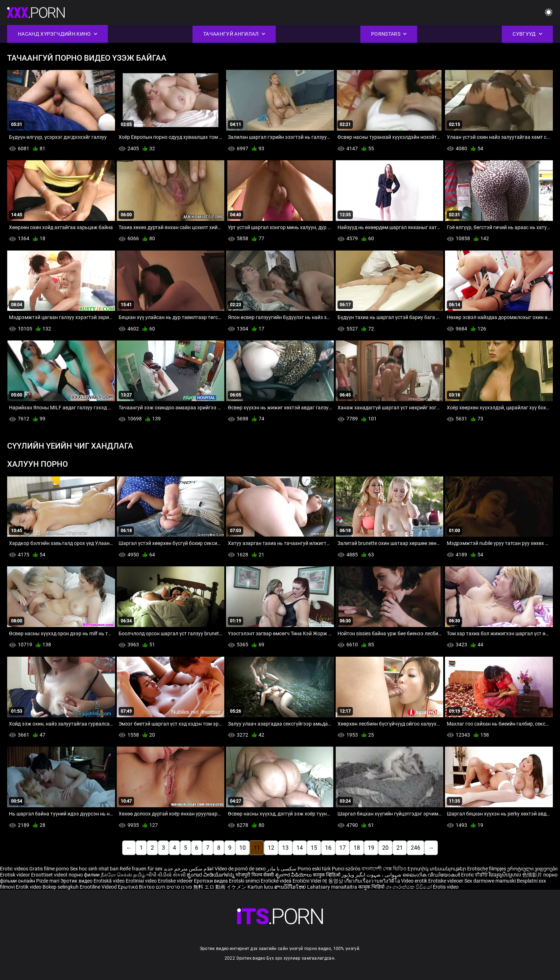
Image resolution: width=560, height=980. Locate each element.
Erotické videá (277, 881)
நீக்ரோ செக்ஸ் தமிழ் (123, 875)
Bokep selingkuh (61, 887)
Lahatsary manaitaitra (333, 887)
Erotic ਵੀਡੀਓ (475, 875)
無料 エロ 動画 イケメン (220, 887)
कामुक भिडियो (372, 887)
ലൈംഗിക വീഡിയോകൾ (432, 875)
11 (257, 848)
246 (416, 848)
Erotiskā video (110, 881)
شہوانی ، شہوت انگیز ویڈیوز (372, 875)
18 (357, 848)
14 (300, 848)
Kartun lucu (261, 887)
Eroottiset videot (50, 875)
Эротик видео (77, 881)
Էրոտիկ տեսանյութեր (437, 869)
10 (242, 848)
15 (314, 848)
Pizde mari (48, 881)
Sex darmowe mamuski (490, 881)
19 (371, 848)
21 (400, 848)
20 (385, 848)
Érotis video (446, 887)
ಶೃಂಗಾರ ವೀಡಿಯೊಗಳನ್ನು (211, 875)
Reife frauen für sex (141, 869)
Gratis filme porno (49, 869)
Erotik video (29, 887)
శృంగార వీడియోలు (294, 875)
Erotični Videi (307, 881)
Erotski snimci (245, 881)
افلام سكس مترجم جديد (189, 869)
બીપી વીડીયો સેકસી (166, 875)
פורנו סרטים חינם (174, 887)
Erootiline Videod (99, 887)
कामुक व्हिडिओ (327, 875)
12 (271, 848)
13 (285, 848)
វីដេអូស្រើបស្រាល (506, 875)
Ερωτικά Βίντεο (137, 887)
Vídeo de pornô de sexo (240, 869)
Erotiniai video (142, 881)
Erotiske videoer (176, 881)
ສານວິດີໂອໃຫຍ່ (291, 887)
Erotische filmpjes (487, 869)
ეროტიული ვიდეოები (532, 869)
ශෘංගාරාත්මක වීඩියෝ (409, 887)
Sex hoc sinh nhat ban (94, 869)
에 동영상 (333, 881)
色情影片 (533, 875)
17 (342, 848)
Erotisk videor (16, 875)
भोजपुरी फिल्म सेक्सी (255, 875)
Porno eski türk (314, 869)
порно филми (84, 875)
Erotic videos (15, 869)
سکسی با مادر (282, 869)
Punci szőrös (346, 869)
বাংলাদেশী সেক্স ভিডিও (384, 869)
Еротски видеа (211, 881)
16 (328, 848)
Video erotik (415, 881)
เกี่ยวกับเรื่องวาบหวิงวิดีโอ (373, 881)
